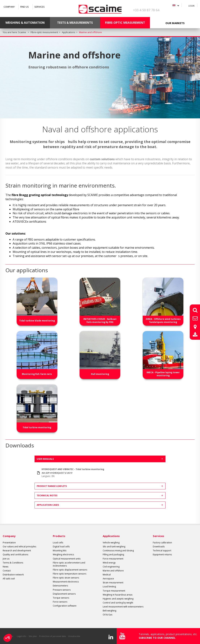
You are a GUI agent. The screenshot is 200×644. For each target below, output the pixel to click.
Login (191, 6)
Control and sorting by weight (118, 603)
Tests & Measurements (75, 23)
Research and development (17, 551)
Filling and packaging (113, 554)
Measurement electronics (66, 582)
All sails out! (9, 579)
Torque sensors (61, 598)
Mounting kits (60, 551)
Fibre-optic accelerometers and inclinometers (69, 564)
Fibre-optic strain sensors (66, 578)
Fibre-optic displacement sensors (70, 570)
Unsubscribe (74, 636)
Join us (6, 559)
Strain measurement (113, 583)
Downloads (159, 547)
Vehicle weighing (111, 543)
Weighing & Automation (25, 23)
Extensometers (60, 586)
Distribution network (13, 575)
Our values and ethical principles (19, 547)
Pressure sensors (62, 590)
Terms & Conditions (13, 563)
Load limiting (109, 587)
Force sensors (60, 602)
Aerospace (108, 579)
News (6, 567)
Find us (25, 7)
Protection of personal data (53, 636)
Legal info (22, 636)
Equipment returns (162, 554)
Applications (111, 536)
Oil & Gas (108, 615)
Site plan (33, 636)
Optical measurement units (67, 559)
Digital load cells (61, 547)
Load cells (58, 543)
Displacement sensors (64, 594)
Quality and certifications (15, 554)
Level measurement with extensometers (123, 607)
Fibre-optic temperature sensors (70, 574)
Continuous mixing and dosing (118, 551)
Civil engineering (111, 567)
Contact (7, 571)
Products (59, 536)
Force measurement (113, 559)
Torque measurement (114, 591)
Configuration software (65, 606)
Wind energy (109, 563)
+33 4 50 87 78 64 (146, 10)
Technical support (162, 551)
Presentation (9, 543)
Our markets (175, 23)
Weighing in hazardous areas (118, 595)
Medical (107, 575)
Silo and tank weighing (114, 547)
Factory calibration (162, 543)
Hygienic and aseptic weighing (118, 599)
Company (9, 7)
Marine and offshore (113, 571)
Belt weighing (109, 611)
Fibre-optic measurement (125, 23)
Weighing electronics (63, 554)
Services (40, 7)
